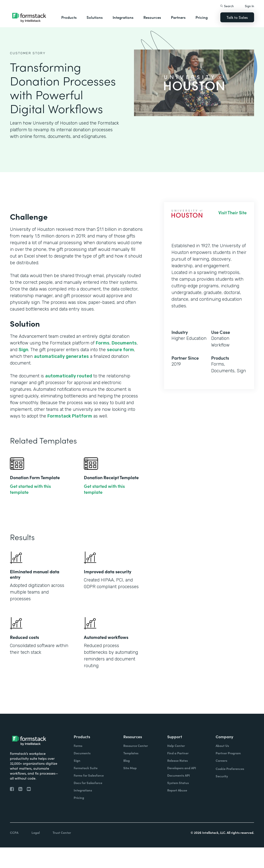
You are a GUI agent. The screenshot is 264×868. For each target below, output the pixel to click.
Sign (23, 350)
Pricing (202, 17)
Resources (152, 17)
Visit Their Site (232, 216)
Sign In (249, 6)
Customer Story (28, 53)
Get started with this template (30, 489)
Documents (124, 343)
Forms (103, 343)
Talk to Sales (237, 17)
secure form (120, 350)
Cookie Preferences (230, 769)
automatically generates (61, 356)
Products (69, 17)
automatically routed (69, 376)
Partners (178, 17)
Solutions (95, 17)
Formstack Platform (70, 416)
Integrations (123, 17)
